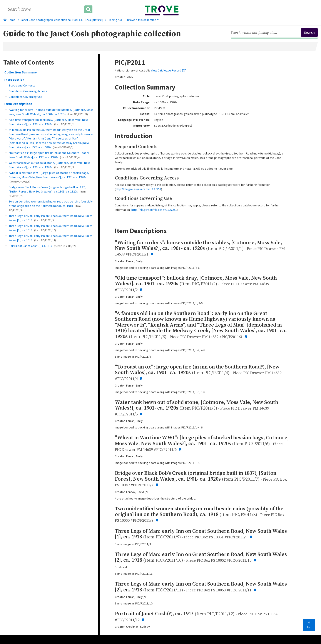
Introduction (14, 80)
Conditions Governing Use (26, 97)
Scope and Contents (22, 85)
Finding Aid (115, 20)
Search (309, 32)
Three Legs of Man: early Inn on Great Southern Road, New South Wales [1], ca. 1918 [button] (50, 218)
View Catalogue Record (168, 70)
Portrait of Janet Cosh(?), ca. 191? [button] (42, 246)
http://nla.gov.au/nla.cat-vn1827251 (138, 189)
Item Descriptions (18, 104)
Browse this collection (143, 20)
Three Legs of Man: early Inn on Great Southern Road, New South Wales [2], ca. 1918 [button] (50, 228)
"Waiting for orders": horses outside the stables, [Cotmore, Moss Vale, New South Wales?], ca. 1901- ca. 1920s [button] (51, 112)
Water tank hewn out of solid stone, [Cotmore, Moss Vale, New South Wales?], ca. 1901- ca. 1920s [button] (49, 165)
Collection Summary (21, 72)
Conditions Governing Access (28, 91)
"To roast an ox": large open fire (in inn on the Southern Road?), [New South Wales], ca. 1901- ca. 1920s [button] (49, 155)
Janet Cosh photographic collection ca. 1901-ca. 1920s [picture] (62, 20)
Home (9, 20)
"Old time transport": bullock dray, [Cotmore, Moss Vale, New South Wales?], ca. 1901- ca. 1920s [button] (48, 122)
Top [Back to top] (309, 625)
